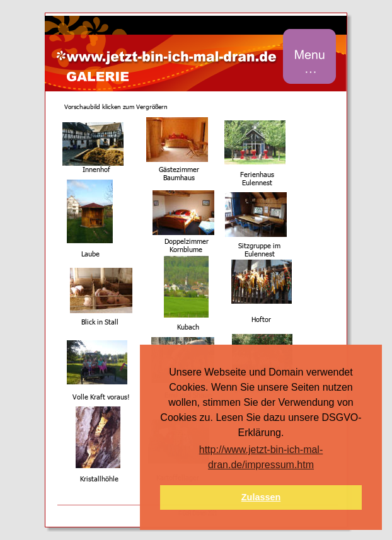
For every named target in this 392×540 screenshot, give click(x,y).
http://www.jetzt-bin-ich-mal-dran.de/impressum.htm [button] (261, 457)
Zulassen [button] (261, 497)
